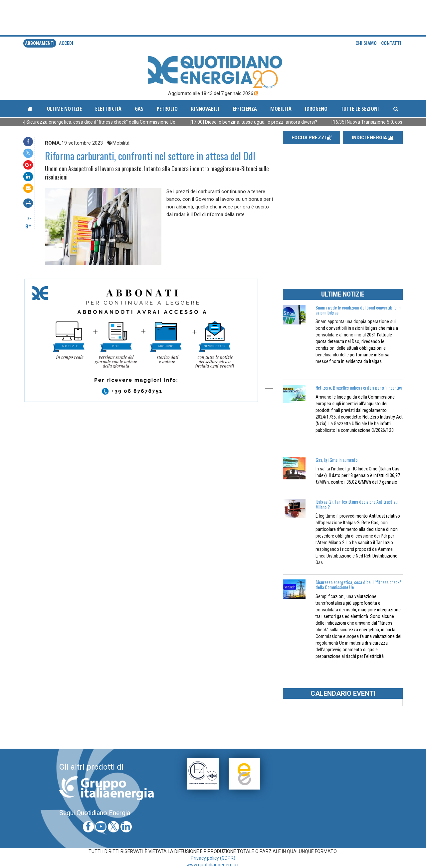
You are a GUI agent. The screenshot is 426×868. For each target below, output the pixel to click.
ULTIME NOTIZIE (343, 294)
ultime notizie (64, 109)
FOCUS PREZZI (312, 138)
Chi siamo (366, 43)
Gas (139, 109)
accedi (66, 43)
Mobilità (281, 109)
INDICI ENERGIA (373, 138)
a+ (28, 225)
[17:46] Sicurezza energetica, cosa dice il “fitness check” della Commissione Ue (104, 122)
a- (29, 218)
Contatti (391, 43)
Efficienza (245, 109)
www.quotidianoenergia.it (213, 865)
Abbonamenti (40, 43)
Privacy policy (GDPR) (213, 858)
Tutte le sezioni (360, 109)
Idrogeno (316, 109)
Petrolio (167, 109)
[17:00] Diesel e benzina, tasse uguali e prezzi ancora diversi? (264, 122)
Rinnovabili (205, 109)
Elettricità (108, 109)
